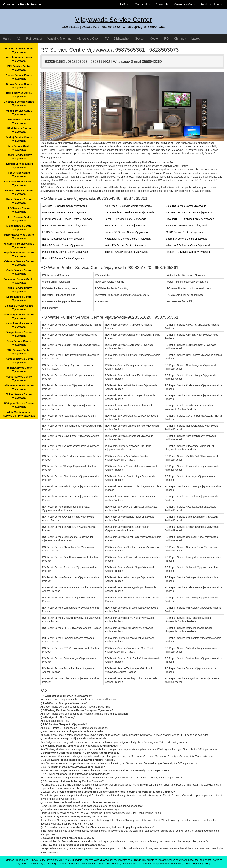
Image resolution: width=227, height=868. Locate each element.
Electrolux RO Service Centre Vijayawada (189, 212)
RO (167, 39)
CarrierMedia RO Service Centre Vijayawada (129, 212)
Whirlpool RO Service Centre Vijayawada (188, 245)
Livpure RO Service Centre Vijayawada (126, 232)
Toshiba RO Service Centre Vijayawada (126, 252)
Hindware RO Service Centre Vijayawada (65, 226)
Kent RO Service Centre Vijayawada (125, 226)
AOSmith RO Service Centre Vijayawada (64, 206)
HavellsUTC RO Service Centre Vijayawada (190, 219)
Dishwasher (122, 39)
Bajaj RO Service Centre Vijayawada (186, 206)
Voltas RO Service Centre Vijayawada (125, 245)
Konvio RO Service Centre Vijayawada (187, 226)
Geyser (140, 39)
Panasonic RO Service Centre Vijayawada (65, 252)
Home (7, 39)
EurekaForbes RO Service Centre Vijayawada (67, 219)
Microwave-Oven (88, 39)
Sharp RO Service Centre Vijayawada (187, 239)
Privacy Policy (38, 860)
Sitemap (9, 860)
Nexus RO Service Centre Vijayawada (63, 239)
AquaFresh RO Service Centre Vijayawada (128, 206)
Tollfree (124, 5)
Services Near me (212, 5)
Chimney (180, 39)
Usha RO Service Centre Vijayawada (62, 245)
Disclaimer (22, 860)
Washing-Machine (59, 39)
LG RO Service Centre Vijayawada (61, 232)
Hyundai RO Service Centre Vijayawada (188, 252)
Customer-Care (184, 5)
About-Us (162, 5)
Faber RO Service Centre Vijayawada (125, 219)
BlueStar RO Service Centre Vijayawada (64, 212)
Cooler (154, 39)
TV (107, 39)
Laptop (196, 39)
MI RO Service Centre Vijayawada (185, 232)
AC (19, 39)
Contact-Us (142, 5)
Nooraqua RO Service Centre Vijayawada (128, 239)
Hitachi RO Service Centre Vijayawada (63, 258)
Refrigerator (34, 39)
